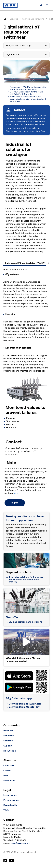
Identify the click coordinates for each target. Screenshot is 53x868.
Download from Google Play (24, 707)
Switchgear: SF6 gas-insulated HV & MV (25, 263)
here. (16, 493)
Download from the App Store (25, 704)
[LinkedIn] (5, 861)
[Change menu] (47, 5)
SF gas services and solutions (25, 622)
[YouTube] (12, 861)
